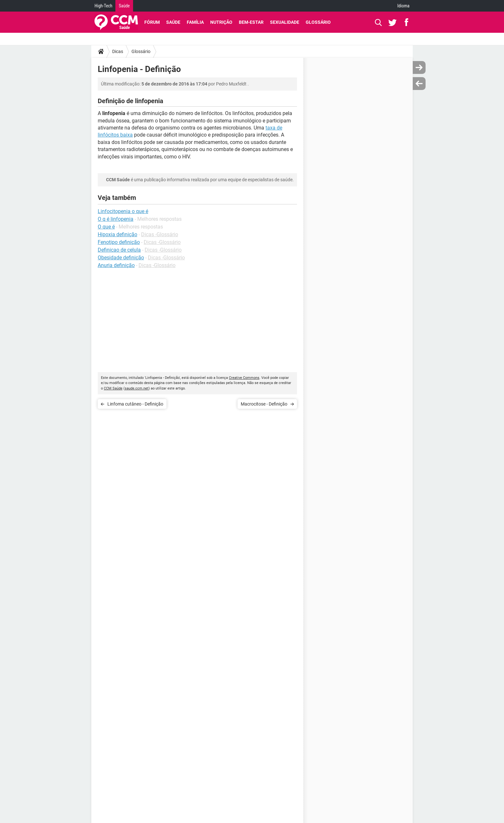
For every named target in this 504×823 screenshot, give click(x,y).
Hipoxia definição (117, 234)
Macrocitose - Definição (264, 404)
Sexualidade (285, 22)
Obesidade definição (121, 258)
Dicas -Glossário (160, 234)
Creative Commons (244, 378)
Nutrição (221, 22)
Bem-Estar (251, 22)
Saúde (124, 6)
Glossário (318, 22)
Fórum (152, 22)
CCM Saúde (113, 388)
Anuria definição (116, 265)
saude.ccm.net (137, 388)
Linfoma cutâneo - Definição (135, 404)
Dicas (118, 51)
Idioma (403, 6)
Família (195, 22)
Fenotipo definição (119, 242)
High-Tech (103, 6)
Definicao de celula (119, 250)
